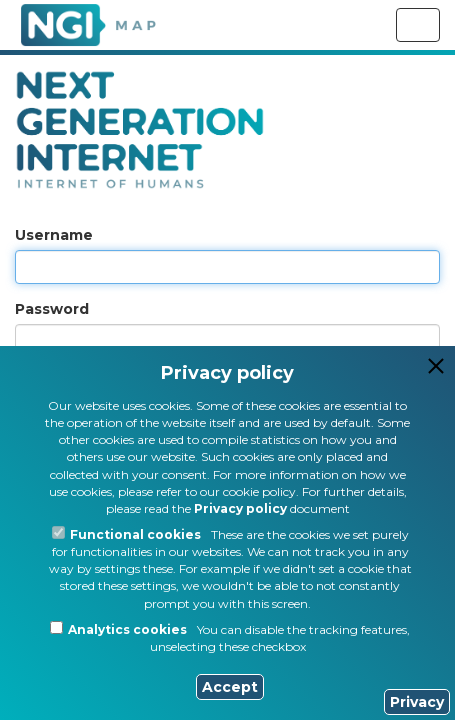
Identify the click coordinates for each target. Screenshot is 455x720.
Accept (230, 687)
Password (52, 309)
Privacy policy (240, 508)
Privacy (417, 702)
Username (54, 235)
